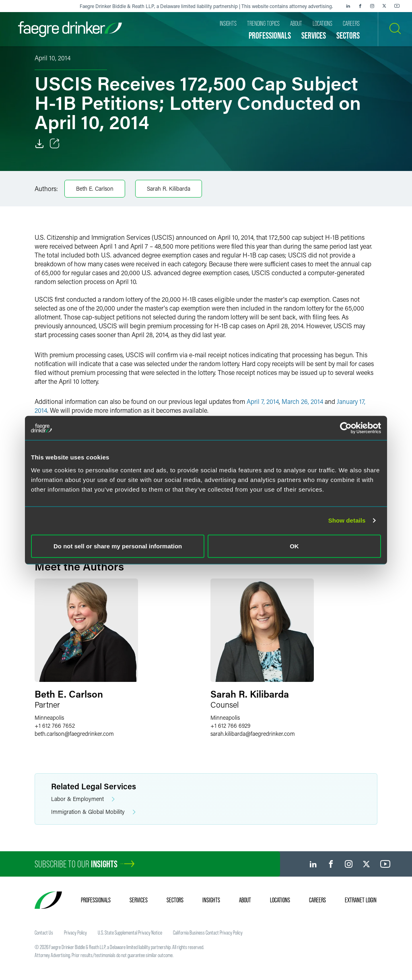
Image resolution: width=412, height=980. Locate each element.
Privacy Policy (75, 933)
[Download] (39, 144)
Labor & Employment (83, 799)
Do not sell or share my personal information (118, 546)
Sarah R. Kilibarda (169, 188)
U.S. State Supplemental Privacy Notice (130, 933)
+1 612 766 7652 (55, 726)
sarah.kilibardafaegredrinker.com (253, 734)
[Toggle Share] (55, 144)
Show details (347, 520)
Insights (211, 900)
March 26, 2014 (302, 401)
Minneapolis (49, 717)
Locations (280, 900)
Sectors (175, 900)
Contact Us (44, 933)
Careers (317, 900)
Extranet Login (361, 900)
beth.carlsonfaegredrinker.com (74, 734)
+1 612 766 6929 (230, 726)
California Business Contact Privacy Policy (208, 933)
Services (139, 900)
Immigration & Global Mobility (93, 812)
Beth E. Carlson (95, 188)
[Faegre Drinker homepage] (70, 29)
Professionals (96, 900)
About (245, 900)
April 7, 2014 (263, 401)
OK (294, 546)
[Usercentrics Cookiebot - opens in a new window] (346, 428)
